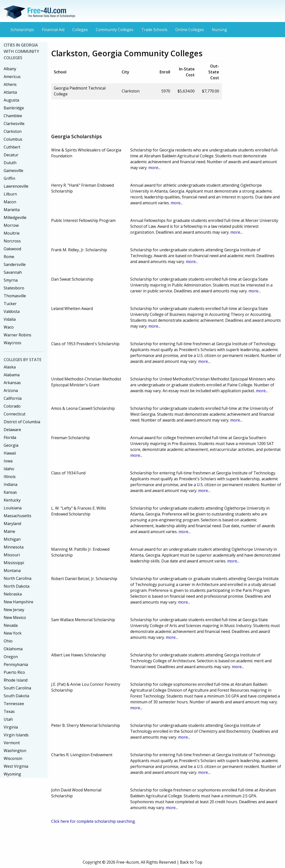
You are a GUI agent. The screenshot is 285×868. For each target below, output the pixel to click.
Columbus (13, 139)
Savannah (13, 272)
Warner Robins (18, 335)
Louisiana (13, 508)
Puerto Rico (14, 672)
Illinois (10, 477)
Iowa (8, 461)
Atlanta (10, 92)
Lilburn (10, 194)
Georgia (11, 445)
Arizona (11, 390)
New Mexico (15, 617)
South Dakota (16, 696)
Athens (10, 84)
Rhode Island (16, 680)
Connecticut (15, 414)
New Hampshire (18, 602)
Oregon (11, 657)
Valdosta (12, 311)
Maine (9, 531)
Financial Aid (53, 30)
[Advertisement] (140, 114)
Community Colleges (115, 30)
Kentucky (12, 500)
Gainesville (13, 171)
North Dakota (17, 586)
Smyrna (11, 280)
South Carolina (17, 688)
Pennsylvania (16, 664)
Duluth (10, 163)
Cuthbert (12, 147)
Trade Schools (154, 30)
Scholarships (22, 30)
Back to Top (191, 862)
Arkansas (12, 383)
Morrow (11, 225)
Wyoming (12, 774)
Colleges (80, 30)
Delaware (12, 430)
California (13, 398)
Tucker (10, 304)
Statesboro (14, 288)
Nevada (11, 625)
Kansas (10, 492)
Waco (9, 327)
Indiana (11, 484)
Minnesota (14, 547)
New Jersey (14, 610)
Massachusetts (18, 516)
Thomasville (15, 296)
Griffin (9, 178)
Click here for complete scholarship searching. (93, 821)
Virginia (11, 727)
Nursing (219, 30)
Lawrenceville (16, 186)
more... (154, 168)
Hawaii (10, 453)
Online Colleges (190, 30)
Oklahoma (13, 649)
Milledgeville (15, 217)
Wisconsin (13, 758)
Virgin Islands (16, 735)
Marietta (12, 210)
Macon (10, 202)
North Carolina (18, 578)
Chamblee (13, 116)
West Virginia (16, 766)
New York (13, 633)
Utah (8, 719)
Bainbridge (14, 108)
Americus (12, 77)
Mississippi (14, 563)
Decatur (11, 155)
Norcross (12, 241)
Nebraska (13, 594)
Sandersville (15, 264)
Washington (15, 751)
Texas (9, 711)
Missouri (12, 555)
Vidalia (10, 319)
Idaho (9, 469)
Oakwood (12, 249)
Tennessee (14, 704)
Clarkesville (14, 124)
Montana (12, 571)
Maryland (12, 524)
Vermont (12, 743)
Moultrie (12, 233)
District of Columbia (22, 422)
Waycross (12, 343)
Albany (10, 69)
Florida (10, 437)
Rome (9, 257)
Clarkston (13, 131)
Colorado (12, 406)
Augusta (11, 100)
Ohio (8, 641)
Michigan (12, 539)
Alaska (10, 367)
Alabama (12, 375)
